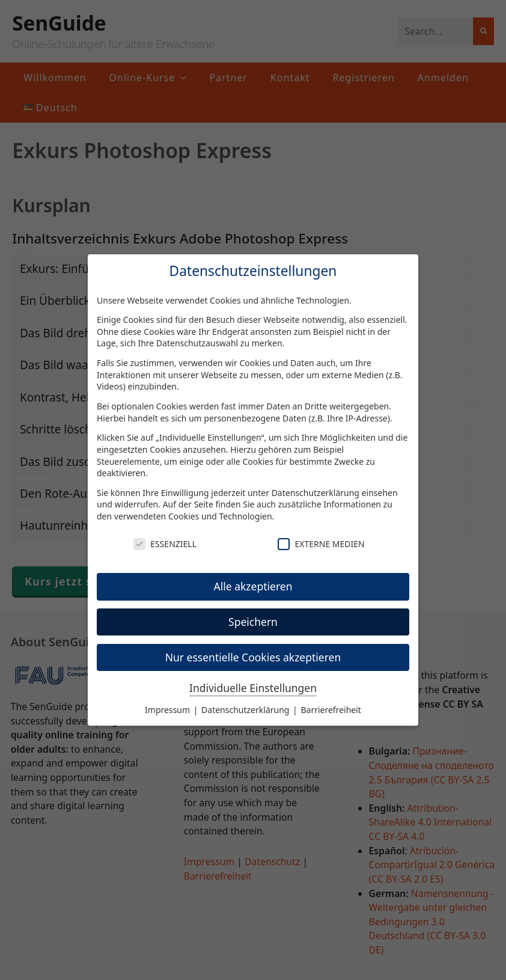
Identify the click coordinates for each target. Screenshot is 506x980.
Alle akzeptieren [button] (253, 586)
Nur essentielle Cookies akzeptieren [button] (253, 657)
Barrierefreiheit (331, 710)
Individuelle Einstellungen (253, 688)
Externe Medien (321, 544)
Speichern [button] (253, 622)
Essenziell (165, 544)
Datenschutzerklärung (315, 493)
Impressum (169, 710)
